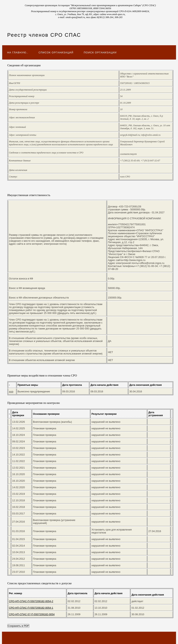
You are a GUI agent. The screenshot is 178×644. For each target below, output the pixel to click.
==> (11, 391)
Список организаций (56, 52)
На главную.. (18, 52)
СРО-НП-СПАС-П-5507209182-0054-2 (31, 601)
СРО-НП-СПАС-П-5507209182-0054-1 (31, 608)
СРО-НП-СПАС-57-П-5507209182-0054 (32, 614)
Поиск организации (100, 52)
